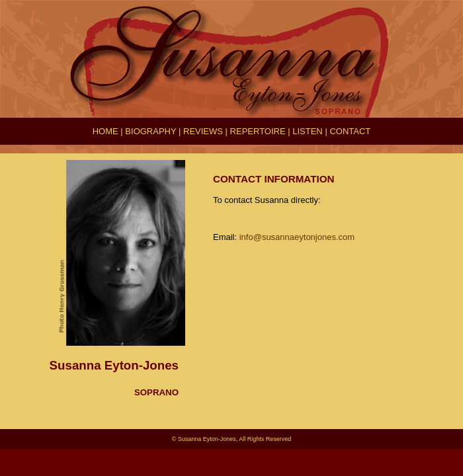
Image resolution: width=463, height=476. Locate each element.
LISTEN (308, 131)
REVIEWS (203, 131)
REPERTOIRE (258, 131)
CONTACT (350, 131)
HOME (105, 131)
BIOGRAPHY (150, 131)
